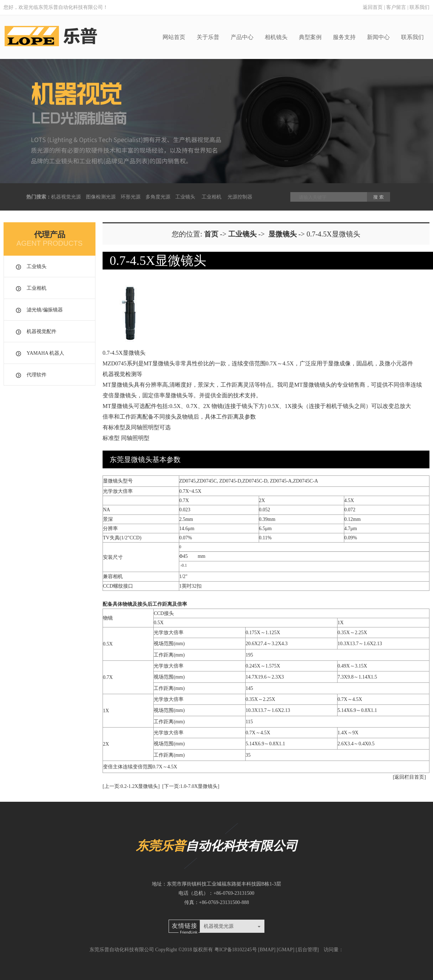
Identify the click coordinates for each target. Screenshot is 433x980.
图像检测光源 (101, 197)
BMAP (267, 950)
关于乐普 (208, 37)
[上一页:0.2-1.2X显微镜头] (131, 786)
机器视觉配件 (42, 331)
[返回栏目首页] (409, 777)
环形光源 (131, 197)
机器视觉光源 (66, 197)
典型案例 (310, 37)
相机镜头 (276, 37)
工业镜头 (185, 197)
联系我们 (420, 7)
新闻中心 (378, 37)
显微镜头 (283, 234)
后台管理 (307, 950)
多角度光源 (158, 197)
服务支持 (344, 37)
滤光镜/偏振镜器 (45, 310)
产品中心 (242, 37)
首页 (211, 234)
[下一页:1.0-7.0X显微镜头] (191, 786)
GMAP (285, 950)
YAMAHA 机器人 (45, 353)
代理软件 (37, 375)
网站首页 (174, 37)
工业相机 (212, 197)
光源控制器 (240, 197)
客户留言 (396, 7)
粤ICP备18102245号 (236, 950)
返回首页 (373, 7)
